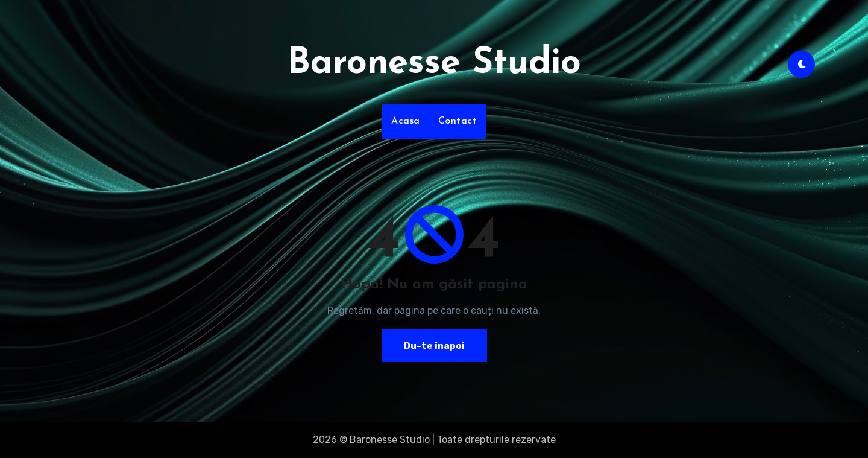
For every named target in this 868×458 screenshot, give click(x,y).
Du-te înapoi (434, 345)
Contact (458, 121)
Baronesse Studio (434, 64)
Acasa (406, 121)
